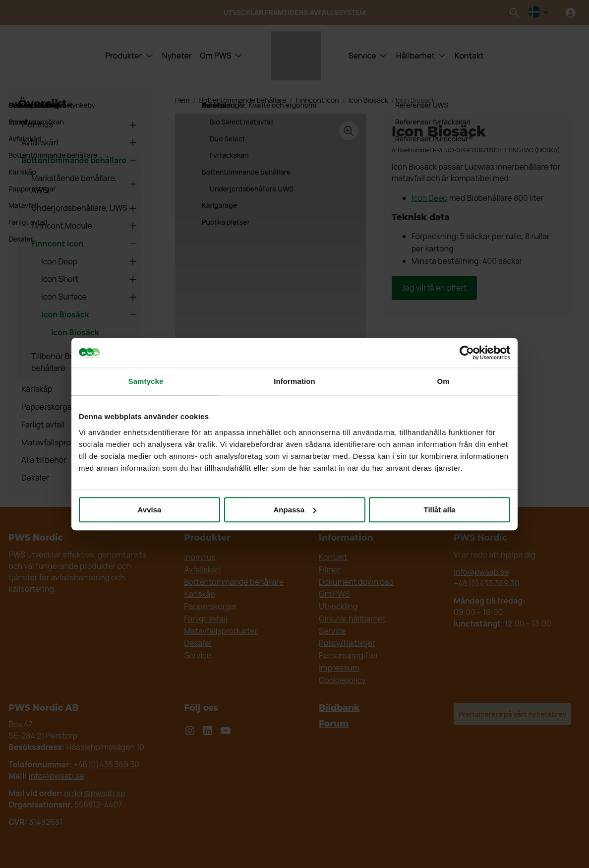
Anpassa (295, 510)
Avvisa (150, 510)
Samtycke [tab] (146, 381)
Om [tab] (443, 381)
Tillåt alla (440, 510)
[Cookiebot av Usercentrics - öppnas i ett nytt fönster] (467, 353)
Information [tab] (294, 381)
